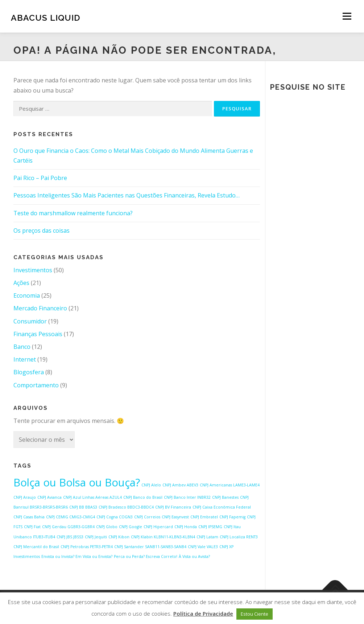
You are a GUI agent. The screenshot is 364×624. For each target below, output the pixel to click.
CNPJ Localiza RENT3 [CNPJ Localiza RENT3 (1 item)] (239, 537)
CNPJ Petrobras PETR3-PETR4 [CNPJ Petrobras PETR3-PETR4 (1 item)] (87, 547)
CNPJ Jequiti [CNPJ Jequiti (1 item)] (96, 537)
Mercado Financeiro (40, 308)
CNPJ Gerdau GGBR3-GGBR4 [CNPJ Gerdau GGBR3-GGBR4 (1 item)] (68, 527)
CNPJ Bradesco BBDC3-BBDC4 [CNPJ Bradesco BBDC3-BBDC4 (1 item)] (126, 507)
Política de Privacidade (203, 613)
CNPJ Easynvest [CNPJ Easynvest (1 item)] (175, 517)
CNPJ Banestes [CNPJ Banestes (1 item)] (225, 497)
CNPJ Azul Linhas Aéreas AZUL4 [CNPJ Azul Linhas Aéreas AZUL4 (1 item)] (92, 497)
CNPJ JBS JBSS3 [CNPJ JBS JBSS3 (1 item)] (70, 537)
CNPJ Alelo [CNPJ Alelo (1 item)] (151, 485)
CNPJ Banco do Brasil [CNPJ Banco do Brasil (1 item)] (143, 497)
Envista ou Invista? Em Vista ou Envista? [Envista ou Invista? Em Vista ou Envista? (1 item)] (77, 556)
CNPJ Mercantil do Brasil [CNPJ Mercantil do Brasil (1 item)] (36, 547)
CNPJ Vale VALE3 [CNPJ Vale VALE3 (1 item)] (203, 547)
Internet (25, 359)
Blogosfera (29, 372)
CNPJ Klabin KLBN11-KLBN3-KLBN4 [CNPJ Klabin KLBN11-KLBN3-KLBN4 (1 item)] (163, 537)
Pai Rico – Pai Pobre (40, 178)
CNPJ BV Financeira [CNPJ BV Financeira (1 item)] (173, 507)
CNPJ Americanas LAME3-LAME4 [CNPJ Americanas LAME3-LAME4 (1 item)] (230, 485)
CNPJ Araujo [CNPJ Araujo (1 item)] (25, 497)
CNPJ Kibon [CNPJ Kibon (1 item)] (119, 537)
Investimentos (33, 270)
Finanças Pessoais (38, 334)
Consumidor (30, 321)
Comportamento (36, 385)
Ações (21, 283)
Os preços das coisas (42, 231)
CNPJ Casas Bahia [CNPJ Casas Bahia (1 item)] (29, 517)
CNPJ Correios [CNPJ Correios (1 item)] (147, 517)
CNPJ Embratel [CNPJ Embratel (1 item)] (204, 517)
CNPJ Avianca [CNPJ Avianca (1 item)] (49, 497)
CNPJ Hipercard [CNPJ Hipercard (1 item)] (158, 527)
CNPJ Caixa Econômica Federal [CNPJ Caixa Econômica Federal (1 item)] (222, 507)
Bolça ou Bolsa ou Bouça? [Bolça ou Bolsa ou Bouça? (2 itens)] (77, 482)
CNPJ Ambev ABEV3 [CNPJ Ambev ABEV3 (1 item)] (180, 485)
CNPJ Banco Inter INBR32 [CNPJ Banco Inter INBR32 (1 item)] (187, 497)
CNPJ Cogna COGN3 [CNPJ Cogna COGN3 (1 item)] (115, 517)
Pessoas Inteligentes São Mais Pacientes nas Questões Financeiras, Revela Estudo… (127, 195)
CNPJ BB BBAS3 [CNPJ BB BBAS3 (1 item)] (83, 507)
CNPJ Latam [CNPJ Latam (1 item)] (207, 537)
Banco (22, 347)
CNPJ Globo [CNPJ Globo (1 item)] (107, 527)
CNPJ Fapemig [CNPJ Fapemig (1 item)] (232, 517)
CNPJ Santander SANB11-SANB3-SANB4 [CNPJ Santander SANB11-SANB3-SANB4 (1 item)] (150, 547)
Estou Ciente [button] (255, 614)
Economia (27, 295)
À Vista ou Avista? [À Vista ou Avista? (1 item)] (194, 556)
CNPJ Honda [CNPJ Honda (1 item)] (186, 527)
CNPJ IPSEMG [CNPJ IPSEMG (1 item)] (210, 527)
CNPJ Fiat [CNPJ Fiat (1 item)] (32, 527)
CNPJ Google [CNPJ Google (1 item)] (131, 527)
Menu (347, 16)
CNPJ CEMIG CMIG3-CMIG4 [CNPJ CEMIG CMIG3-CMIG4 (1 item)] (71, 517)
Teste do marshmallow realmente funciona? (73, 213)
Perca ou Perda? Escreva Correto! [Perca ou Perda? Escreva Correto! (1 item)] (146, 556)
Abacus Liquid (45, 17)
